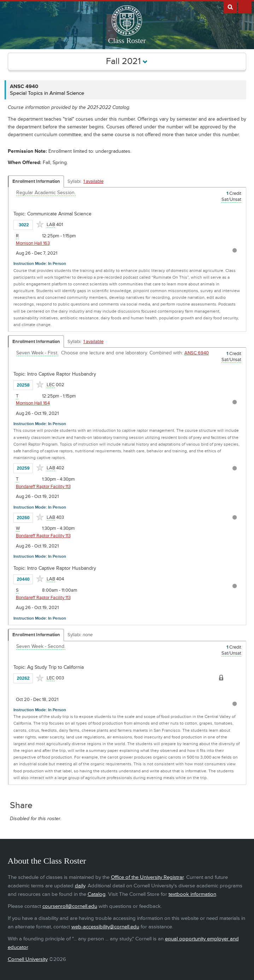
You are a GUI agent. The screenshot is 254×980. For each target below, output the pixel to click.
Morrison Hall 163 (33, 243)
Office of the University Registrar (147, 877)
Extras (245, 7)
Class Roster (127, 41)
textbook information (192, 894)
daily (80, 886)
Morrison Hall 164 (33, 403)
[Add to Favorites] (40, 224)
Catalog (97, 894)
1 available (93, 181)
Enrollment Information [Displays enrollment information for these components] (36, 181)
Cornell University (28, 959)
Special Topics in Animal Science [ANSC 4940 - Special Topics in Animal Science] (47, 93)
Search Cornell (230, 7)
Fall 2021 (127, 61)
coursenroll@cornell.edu (70, 906)
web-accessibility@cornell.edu (105, 927)
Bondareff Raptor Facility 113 (43, 487)
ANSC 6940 (197, 353)
